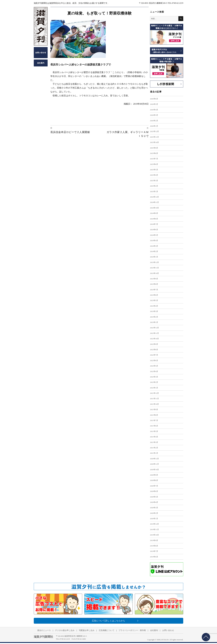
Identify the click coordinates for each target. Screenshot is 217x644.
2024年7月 (154, 224)
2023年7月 (154, 290)
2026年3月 (154, 115)
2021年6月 (154, 426)
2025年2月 (154, 186)
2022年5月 (154, 366)
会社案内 (154, 630)
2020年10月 (154, 470)
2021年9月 (154, 410)
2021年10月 (154, 404)
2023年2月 (154, 317)
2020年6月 (154, 491)
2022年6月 (154, 361)
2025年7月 (154, 159)
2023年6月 (154, 295)
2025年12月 (154, 131)
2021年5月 (154, 431)
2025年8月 (154, 153)
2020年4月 (154, 502)
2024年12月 (154, 197)
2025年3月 (154, 181)
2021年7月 (154, 420)
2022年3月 (154, 377)
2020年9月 (154, 475)
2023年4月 (154, 306)
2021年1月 (154, 453)
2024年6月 (154, 230)
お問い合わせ (168, 630)
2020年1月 (154, 519)
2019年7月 (154, 551)
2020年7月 (154, 486)
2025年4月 (154, 175)
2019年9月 (154, 540)
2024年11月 (154, 202)
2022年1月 (154, 388)
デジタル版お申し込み (65, 630)
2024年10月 (154, 208)
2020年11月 (154, 464)
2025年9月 (154, 148)
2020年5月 (154, 497)
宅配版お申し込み (87, 630)
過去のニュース (44, 630)
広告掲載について (107, 630)
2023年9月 (154, 279)
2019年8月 (154, 546)
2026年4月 (154, 110)
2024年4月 (154, 241)
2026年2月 (154, 121)
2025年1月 (154, 192)
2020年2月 (154, 513)
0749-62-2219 (65, 639)
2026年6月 (154, 99)
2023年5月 (154, 300)
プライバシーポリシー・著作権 (132, 630)
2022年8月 (154, 350)
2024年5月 (154, 235)
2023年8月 (154, 284)
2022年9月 (154, 344)
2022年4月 (154, 371)
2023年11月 (154, 268)
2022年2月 (154, 382)
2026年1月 (154, 126)
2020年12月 (154, 459)
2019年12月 (154, 524)
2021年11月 (154, 399)
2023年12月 (154, 262)
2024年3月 (154, 246)
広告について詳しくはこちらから (108, 621)
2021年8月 (154, 415)
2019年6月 (154, 557)
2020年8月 (154, 480)
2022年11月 (154, 333)
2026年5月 (154, 104)
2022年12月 (154, 328)
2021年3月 (154, 442)
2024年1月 (154, 257)
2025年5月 (154, 170)
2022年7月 (154, 355)
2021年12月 (154, 393)
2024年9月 (154, 213)
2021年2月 (154, 448)
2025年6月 (154, 164)
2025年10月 (154, 142)
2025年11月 (154, 137)
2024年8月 (154, 219)
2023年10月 (154, 273)
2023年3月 (154, 311)
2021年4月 (154, 437)
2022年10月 (154, 339)
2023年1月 (154, 322)
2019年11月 (154, 530)
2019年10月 (154, 535)
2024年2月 (154, 251)
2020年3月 (154, 508)
